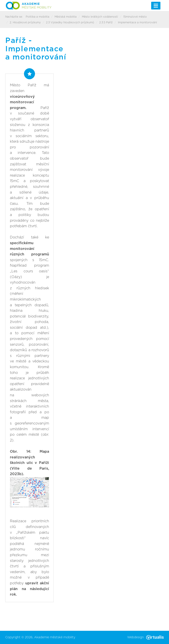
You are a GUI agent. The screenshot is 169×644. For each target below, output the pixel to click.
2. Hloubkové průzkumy (25, 22)
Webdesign (145, 637)
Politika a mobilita (38, 17)
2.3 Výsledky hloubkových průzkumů (70, 22)
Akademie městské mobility (55, 637)
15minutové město (135, 17)
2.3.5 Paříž (106, 22)
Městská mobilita (66, 17)
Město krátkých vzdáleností (100, 17)
